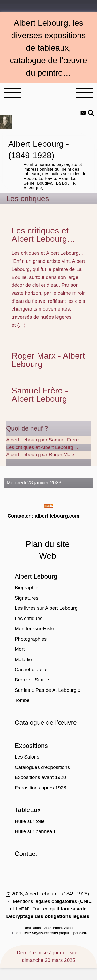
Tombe (22, 700)
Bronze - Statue (32, 680)
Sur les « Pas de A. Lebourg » (48, 690)
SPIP (83, 933)
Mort (20, 649)
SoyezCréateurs (45, 933)
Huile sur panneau (35, 831)
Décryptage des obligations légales (48, 916)
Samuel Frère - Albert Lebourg (40, 395)
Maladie (23, 659)
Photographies (31, 639)
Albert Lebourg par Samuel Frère (43, 440)
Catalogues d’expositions (42, 767)
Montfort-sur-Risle (34, 629)
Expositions (31, 746)
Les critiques (29, 618)
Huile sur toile (30, 821)
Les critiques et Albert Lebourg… (44, 235)
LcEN (22, 909)
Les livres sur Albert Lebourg (46, 608)
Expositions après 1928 (40, 788)
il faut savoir (71, 909)
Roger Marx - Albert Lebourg (48, 360)
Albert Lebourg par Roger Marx (40, 455)
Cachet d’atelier (32, 670)
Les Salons (27, 757)
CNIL (86, 901)
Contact (26, 854)
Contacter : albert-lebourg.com (43, 516)
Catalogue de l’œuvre (46, 723)
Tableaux (28, 810)
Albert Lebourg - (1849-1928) (48, 164)
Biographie (27, 588)
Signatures (27, 598)
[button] (91, 114)
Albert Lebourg (36, 576)
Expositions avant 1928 (40, 777)
